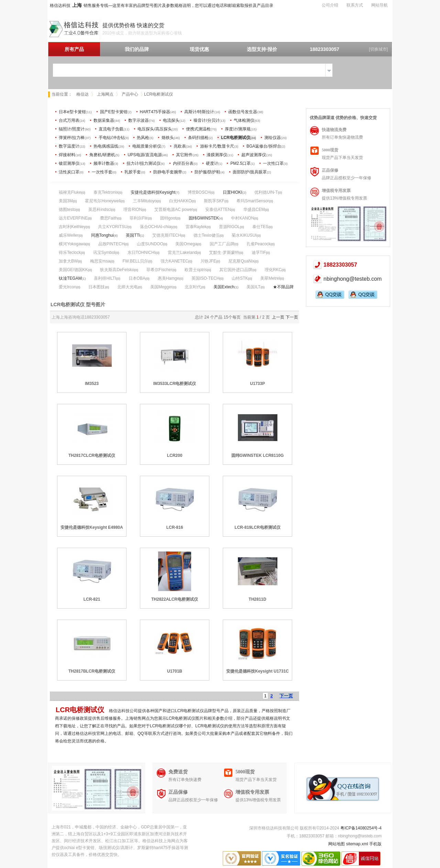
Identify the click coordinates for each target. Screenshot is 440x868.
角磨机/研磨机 (102, 155)
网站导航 (379, 5)
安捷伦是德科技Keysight (153, 192)
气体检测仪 (244, 120)
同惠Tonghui (102, 235)
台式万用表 (69, 120)
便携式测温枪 (198, 129)
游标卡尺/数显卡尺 (217, 146)
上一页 (278, 317)
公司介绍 (330, 5)
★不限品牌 (283, 287)
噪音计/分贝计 (206, 120)
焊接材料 (67, 155)
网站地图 (337, 844)
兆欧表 (180, 146)
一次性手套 (102, 172)
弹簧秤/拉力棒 (72, 138)
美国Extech (224, 287)
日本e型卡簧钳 (72, 112)
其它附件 (184, 155)
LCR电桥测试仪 (236, 138)
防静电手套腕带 (168, 172)
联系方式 (355, 5)
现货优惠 (199, 49)
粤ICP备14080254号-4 (361, 828)
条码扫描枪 (198, 138)
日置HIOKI (233, 192)
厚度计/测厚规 (238, 129)
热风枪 (143, 138)
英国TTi (133, 235)
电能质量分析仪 (147, 146)
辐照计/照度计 (72, 129)
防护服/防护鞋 (207, 172)
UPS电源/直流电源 (145, 155)
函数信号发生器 (243, 112)
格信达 (82, 94)
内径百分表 (183, 163)
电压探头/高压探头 (155, 129)
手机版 (375, 844)
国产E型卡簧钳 (114, 112)
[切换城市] (378, 49)
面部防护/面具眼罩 (250, 172)
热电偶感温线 (106, 146)
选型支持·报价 (262, 49)
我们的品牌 (137, 49)
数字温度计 (69, 146)
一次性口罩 (273, 163)
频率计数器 (104, 163)
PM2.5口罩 (240, 163)
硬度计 (212, 163)
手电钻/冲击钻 (112, 138)
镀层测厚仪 (69, 163)
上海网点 (105, 94)
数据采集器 (104, 120)
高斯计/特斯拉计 (199, 112)
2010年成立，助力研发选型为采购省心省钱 (142, 33)
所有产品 (74, 49)
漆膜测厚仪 (217, 155)
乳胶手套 (133, 172)
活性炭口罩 (69, 172)
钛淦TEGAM (70, 278)
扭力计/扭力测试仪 (144, 163)
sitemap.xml (357, 844)
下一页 (292, 317)
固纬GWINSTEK (204, 218)
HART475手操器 (155, 112)
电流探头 (171, 120)
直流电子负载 (111, 129)
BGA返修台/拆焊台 (264, 146)
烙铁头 (168, 138)
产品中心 (130, 94)
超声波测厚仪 (254, 155)
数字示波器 (139, 120)
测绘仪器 (273, 138)
